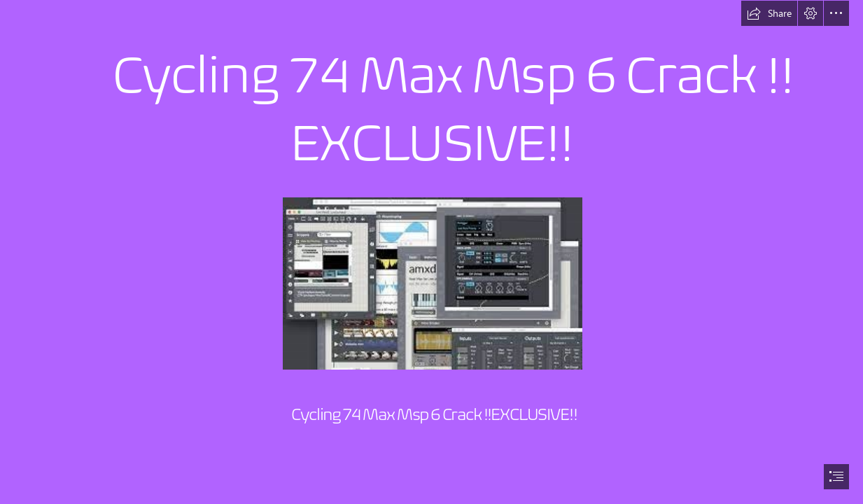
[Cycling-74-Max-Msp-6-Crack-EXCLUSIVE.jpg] (432, 283)
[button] (769, 13)
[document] (431, 252)
